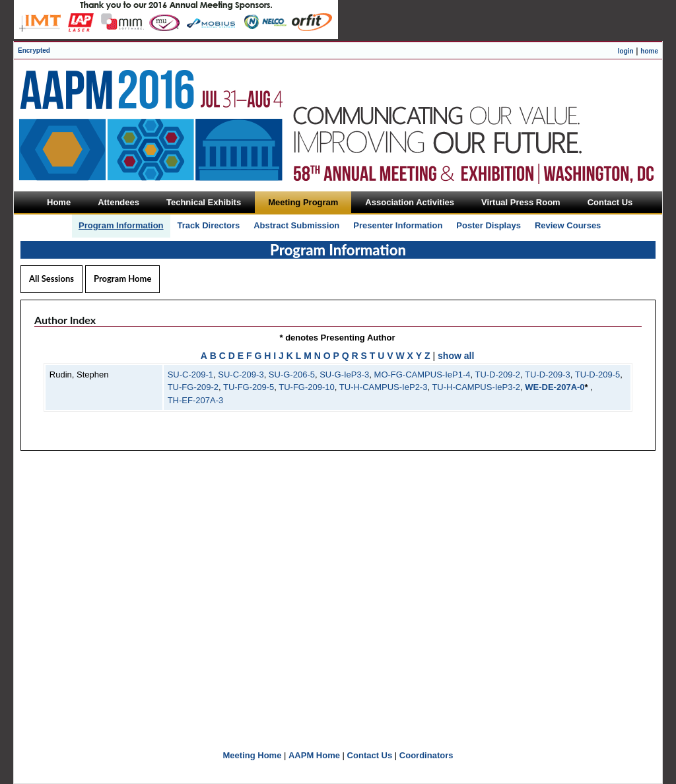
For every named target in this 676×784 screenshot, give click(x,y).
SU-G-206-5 (292, 375)
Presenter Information (398, 225)
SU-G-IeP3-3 (344, 375)
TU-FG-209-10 (307, 387)
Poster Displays (489, 225)
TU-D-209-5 (598, 375)
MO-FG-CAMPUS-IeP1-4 (422, 375)
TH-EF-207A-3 (196, 400)
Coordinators (426, 755)
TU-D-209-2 (497, 375)
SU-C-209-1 (190, 375)
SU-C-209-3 (241, 375)
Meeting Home (253, 755)
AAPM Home (314, 755)
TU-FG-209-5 (249, 387)
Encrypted (34, 50)
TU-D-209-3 (548, 375)
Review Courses (568, 225)
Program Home (122, 278)
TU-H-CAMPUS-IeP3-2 (476, 387)
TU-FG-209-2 (193, 387)
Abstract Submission (296, 225)
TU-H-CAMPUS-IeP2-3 (384, 387)
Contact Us (370, 755)
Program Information (121, 225)
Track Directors (209, 225)
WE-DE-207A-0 (555, 387)
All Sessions (51, 278)
